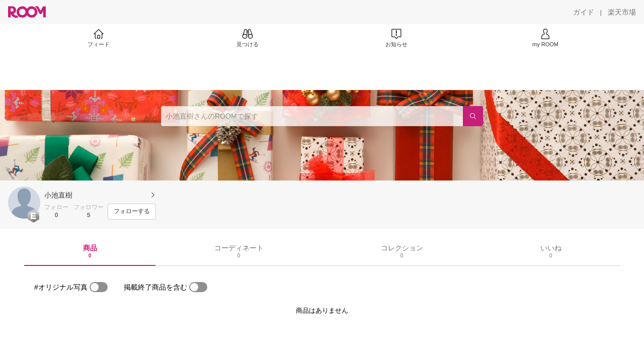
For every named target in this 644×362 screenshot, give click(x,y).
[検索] (473, 116)
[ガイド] (584, 12)
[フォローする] (132, 212)
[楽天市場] (622, 12)
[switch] (99, 287)
